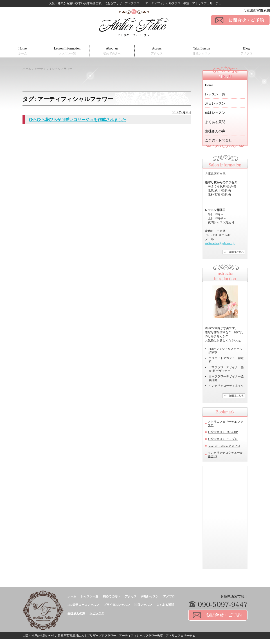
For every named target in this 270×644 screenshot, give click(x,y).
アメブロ (169, 596)
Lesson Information (67, 51)
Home (23, 51)
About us (112, 51)
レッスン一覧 (215, 94)
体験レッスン (215, 113)
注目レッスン (215, 103)
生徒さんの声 (215, 131)
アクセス (131, 596)
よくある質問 (215, 122)
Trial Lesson (202, 51)
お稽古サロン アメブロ (223, 439)
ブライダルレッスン (117, 605)
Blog (246, 51)
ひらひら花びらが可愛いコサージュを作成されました (77, 120)
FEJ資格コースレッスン (83, 605)
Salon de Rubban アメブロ (224, 446)
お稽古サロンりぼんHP (223, 432)
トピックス (97, 613)
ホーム (72, 596)
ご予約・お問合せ (218, 140)
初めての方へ (112, 596)
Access (157, 51)
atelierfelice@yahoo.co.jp (220, 243)
